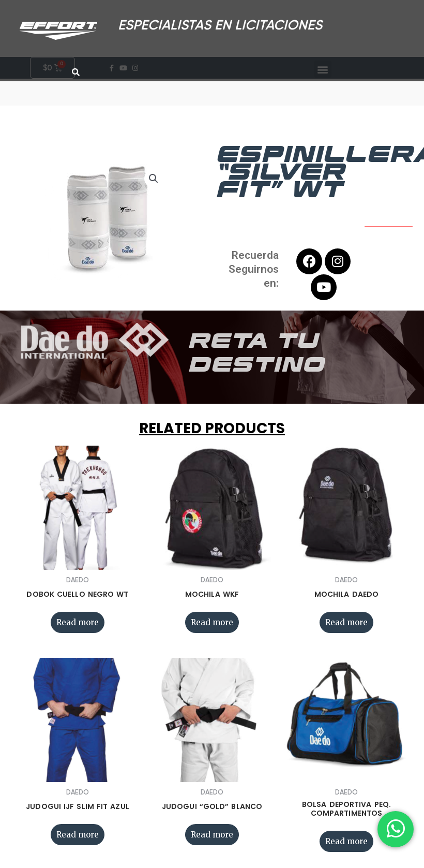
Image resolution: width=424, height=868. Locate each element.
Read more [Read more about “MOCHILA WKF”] (212, 628)
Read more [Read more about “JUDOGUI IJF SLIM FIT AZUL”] (78, 840)
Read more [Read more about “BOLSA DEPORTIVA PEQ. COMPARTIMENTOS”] (346, 847)
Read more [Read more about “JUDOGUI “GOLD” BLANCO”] (212, 840)
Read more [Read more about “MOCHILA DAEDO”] (346, 628)
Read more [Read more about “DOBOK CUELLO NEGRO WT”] (78, 628)
